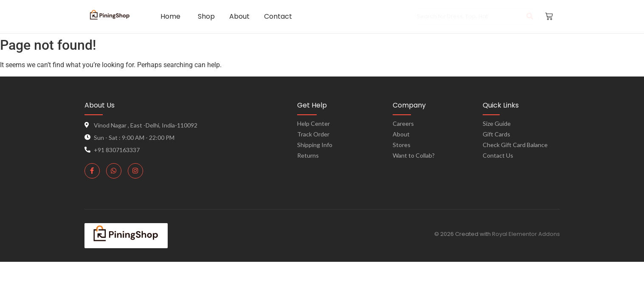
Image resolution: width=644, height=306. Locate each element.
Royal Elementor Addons (526, 234)
